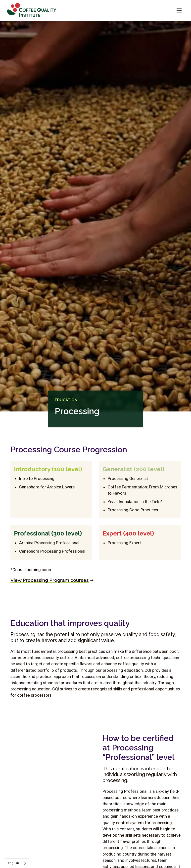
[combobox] (17, 863)
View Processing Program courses (50, 580)
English (13, 863)
